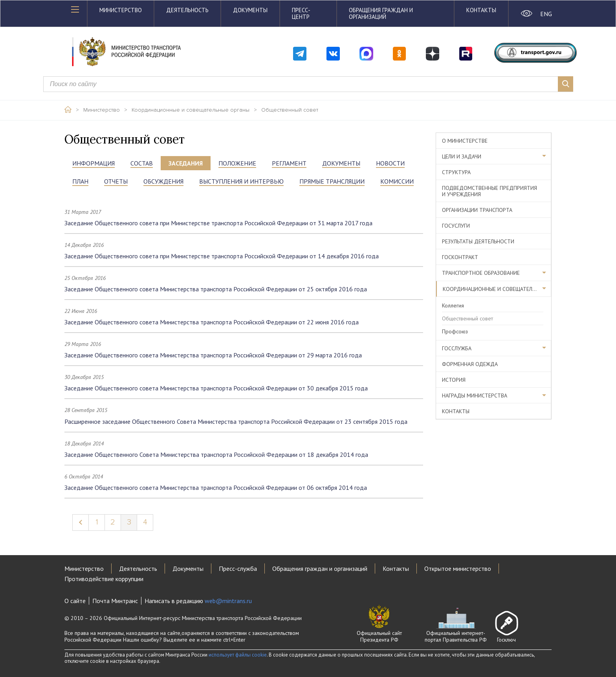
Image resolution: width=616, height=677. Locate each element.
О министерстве (465, 141)
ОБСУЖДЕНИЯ (163, 181)
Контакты (481, 10)
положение (237, 163)
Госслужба (457, 348)
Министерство (121, 10)
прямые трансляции (332, 181)
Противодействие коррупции (104, 579)
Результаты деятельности (478, 241)
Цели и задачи (462, 156)
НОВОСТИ (390, 163)
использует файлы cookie (238, 655)
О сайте (75, 601)
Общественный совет (290, 110)
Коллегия (453, 305)
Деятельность (187, 10)
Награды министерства (475, 396)
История (454, 380)
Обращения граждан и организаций (381, 13)
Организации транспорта (477, 210)
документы (341, 163)
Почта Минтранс (115, 601)
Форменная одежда (470, 364)
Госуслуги (456, 226)
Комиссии (397, 181)
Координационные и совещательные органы (191, 110)
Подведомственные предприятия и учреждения (489, 191)
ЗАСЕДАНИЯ (186, 163)
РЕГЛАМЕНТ (289, 163)
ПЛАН (80, 181)
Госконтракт (460, 257)
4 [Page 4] (145, 522)
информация (93, 163)
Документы (250, 10)
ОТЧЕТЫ (116, 181)
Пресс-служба (238, 568)
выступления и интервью (241, 181)
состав (142, 163)
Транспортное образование (481, 273)
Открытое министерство (458, 568)
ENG (546, 14)
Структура (456, 172)
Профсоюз (455, 331)
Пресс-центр (301, 13)
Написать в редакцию (198, 601)
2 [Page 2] (113, 522)
